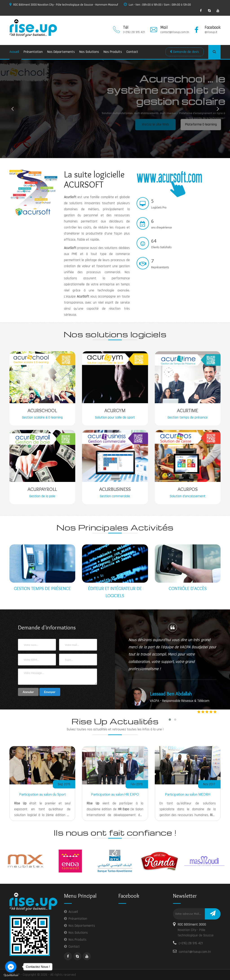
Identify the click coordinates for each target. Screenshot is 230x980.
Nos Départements (61, 52)
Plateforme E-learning (201, 124)
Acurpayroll (42, 489)
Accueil (14, 52)
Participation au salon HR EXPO (115, 794)
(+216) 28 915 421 (191, 943)
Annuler (28, 692)
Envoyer (50, 692)
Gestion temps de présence (42, 588)
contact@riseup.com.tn (195, 952)
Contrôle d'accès (188, 588)
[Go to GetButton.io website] (11, 975)
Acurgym (115, 411)
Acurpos (188, 489)
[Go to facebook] (11, 967)
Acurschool (42, 411)
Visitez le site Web (155, 124)
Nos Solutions (89, 52)
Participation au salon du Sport (42, 794)
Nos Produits (113, 52)
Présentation (33, 52)
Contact (132, 52)
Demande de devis (185, 52)
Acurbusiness (115, 489)
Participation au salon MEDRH (188, 794)
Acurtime (188, 411)
